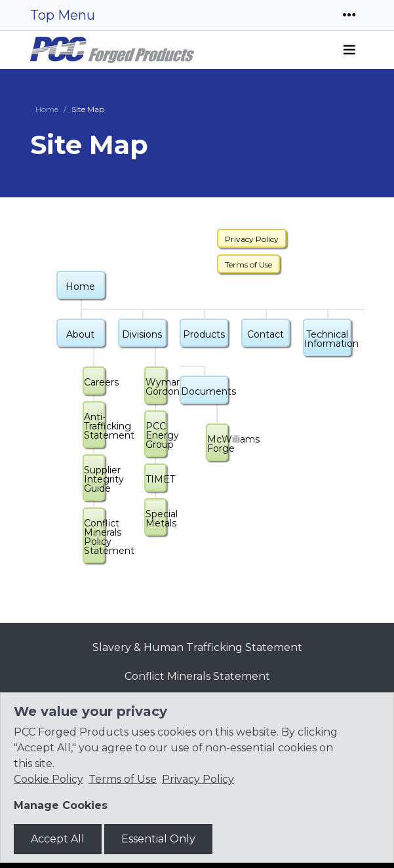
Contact (266, 334)
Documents (205, 391)
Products (204, 334)
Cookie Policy (49, 779)
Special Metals (156, 519)
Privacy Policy (252, 239)
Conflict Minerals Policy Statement (94, 537)
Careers (94, 382)
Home (47, 109)
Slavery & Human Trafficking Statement (197, 647)
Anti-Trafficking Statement (94, 426)
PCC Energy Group (156, 435)
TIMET (156, 479)
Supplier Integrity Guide (94, 479)
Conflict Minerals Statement (197, 676)
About (80, 334)
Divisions (142, 334)
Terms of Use (248, 265)
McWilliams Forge (218, 444)
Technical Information (328, 339)
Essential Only (158, 839)
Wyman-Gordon (156, 387)
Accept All (58, 839)
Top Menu (63, 15)
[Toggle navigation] (349, 15)
